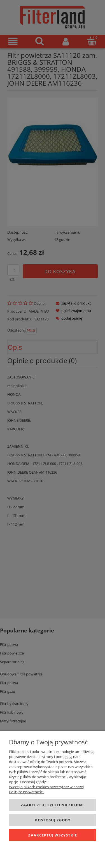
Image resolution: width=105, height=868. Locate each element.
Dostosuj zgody (53, 820)
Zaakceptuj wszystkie (53, 835)
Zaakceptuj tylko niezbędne (53, 805)
